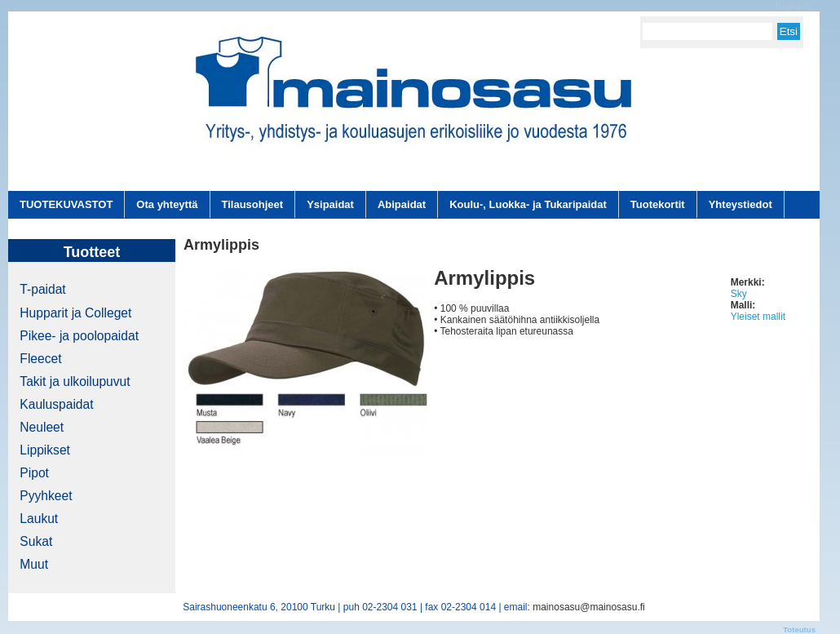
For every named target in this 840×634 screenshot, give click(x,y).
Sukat (36, 541)
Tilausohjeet (253, 204)
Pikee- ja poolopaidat (79, 336)
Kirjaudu (794, 6)
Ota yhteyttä (167, 204)
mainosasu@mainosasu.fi (589, 607)
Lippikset (45, 450)
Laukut (39, 519)
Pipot (34, 473)
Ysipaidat (330, 204)
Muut (34, 564)
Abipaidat (402, 204)
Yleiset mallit (758, 317)
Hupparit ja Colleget (75, 313)
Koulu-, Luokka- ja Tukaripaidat (528, 204)
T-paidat (42, 289)
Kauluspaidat (56, 404)
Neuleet (42, 427)
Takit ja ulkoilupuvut (75, 381)
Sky (739, 294)
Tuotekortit (658, 204)
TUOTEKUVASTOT (66, 204)
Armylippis (484, 278)
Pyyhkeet (46, 496)
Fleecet (40, 359)
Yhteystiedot (741, 204)
